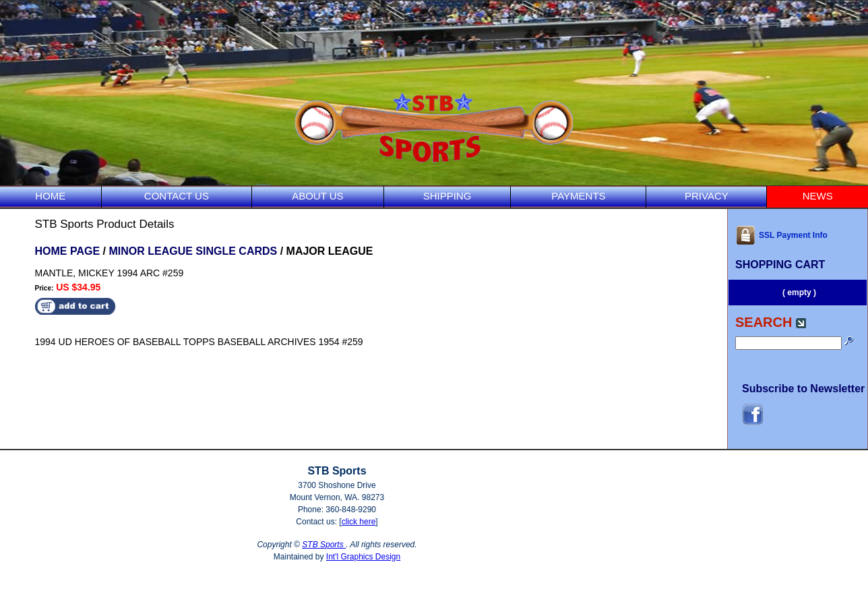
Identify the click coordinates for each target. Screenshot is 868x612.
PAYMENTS (578, 196)
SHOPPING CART (780, 265)
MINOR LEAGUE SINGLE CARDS (193, 251)
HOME (50, 196)
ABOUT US (317, 196)
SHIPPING (447, 196)
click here (359, 522)
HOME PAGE (68, 251)
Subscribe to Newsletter (803, 389)
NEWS (818, 196)
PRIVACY (707, 196)
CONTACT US (177, 196)
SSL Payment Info (781, 235)
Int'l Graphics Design (363, 557)
